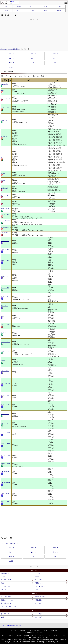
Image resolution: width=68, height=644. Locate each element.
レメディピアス (5, 109)
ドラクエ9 (59, 635)
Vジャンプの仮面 (5, 222)
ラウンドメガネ (5, 503)
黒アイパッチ (4, 298)
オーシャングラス (6, 434)
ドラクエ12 (33, 637)
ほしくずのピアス (6, 385)
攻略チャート (5, 573)
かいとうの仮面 (5, 289)
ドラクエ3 (17, 635)
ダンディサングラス (6, 317)
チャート (32, 7)
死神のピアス (4, 92)
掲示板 (46, 10)
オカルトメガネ (5, 415)
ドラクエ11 (26, 637)
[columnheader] (6, 80)
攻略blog (59, 10)
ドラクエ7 (45, 635)
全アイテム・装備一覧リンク (14, 49)
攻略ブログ (38, 617)
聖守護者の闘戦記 (6, 603)
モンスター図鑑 (6, 586)
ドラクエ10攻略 (3, 49)
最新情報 (19, 7)
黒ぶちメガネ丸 (5, 396)
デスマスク (4, 159)
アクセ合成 (38, 580)
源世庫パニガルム (40, 597)
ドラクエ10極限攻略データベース (13, 625)
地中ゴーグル (4, 425)
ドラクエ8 (52, 635)
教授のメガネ (4, 277)
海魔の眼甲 (4, 174)
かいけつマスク (5, 353)
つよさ (32, 10)
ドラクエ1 (3, 635)
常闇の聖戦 (38, 600)
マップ (46, 7)
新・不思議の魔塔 (6, 597)
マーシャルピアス (6, 99)
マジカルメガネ (5, 251)
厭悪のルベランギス (7, 600)
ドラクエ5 (31, 635)
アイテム (19, 10)
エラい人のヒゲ (5, 495)
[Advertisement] (34, 33)
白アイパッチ (4, 307)
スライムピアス (5, 372)
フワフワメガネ (5, 216)
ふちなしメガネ (5, 262)
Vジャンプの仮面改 (6, 228)
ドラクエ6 (38, 635)
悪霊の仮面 (4, 121)
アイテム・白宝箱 (6, 580)
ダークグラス (4, 196)
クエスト (59, 7)
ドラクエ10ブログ (43, 637)
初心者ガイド (5, 614)
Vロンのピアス (5, 234)
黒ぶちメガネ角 (5, 406)
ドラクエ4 (24, 635)
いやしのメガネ (5, 242)
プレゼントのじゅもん (41, 586)
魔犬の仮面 (4, 138)
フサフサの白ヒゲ (6, 484)
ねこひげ (3, 362)
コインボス (38, 603)
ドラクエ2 (10, 635)
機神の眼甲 (4, 181)
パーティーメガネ (6, 343)
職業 (2, 583)
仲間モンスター (40, 583)
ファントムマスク (6, 445)
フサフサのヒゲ (5, 473)
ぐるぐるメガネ (5, 326)
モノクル (3, 334)
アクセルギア (4, 85)
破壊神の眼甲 (4, 189)
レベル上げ (4, 589)
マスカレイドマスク (6, 457)
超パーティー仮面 (6, 465)
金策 (2, 617)
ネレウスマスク (5, 210)
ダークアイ (4, 203)
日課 (36, 589)
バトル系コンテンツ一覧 (9, 606)
